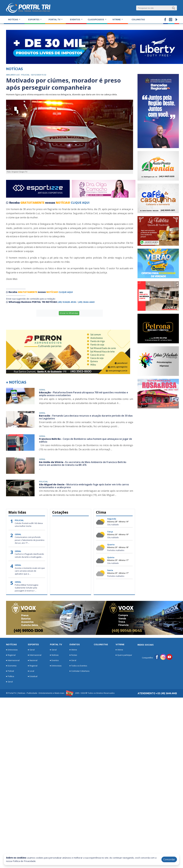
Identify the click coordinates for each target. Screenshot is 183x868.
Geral (9, 682)
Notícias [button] (13, 20)
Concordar (169, 859)
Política (10, 676)
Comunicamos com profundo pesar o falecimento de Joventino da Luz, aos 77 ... (30, 540)
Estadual (33, 676)
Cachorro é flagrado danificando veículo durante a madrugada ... (29, 555)
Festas (73, 655)
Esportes (33, 644)
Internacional (13, 660)
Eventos (54, 660)
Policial (10, 671)
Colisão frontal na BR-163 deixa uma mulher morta (29, 525)
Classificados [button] (96, 20)
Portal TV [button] (55, 20)
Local (31, 671)
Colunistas (138, 20)
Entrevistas (12, 650)
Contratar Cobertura (79, 671)
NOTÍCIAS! (63, 203)
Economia (11, 666)
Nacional (33, 660)
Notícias (11, 644)
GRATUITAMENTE (33, 203)
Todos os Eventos (78, 666)
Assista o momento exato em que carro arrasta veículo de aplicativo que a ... (30, 571)
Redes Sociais (146, 645)
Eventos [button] (75, 20)
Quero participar (124, 655)
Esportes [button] (34, 20)
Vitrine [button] (117, 20)
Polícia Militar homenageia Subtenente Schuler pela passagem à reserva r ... (27, 588)
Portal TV (56, 644)
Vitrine (73, 650)
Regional (11, 655)
